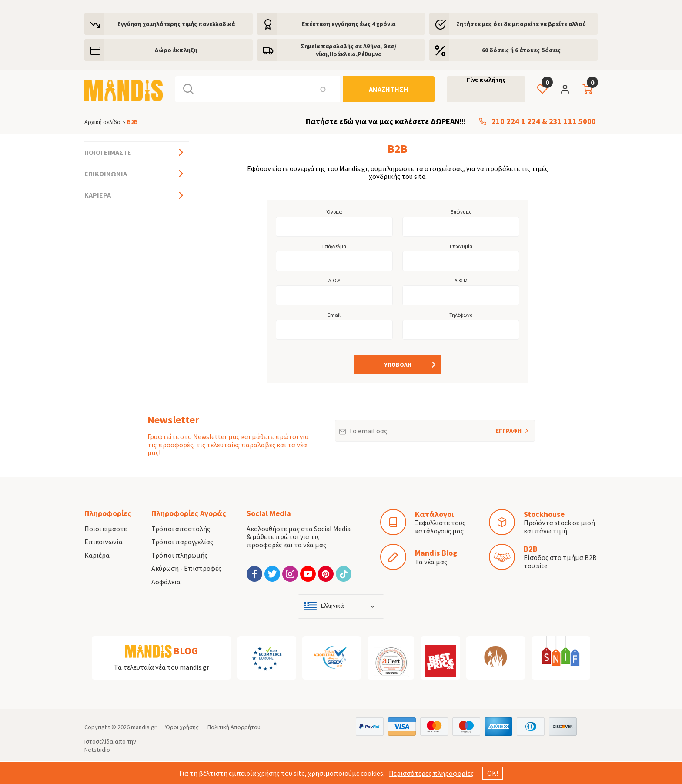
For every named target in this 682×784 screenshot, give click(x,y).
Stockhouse (544, 514)
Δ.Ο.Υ (334, 281)
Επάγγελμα (334, 246)
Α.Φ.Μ (461, 281)
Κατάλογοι (434, 514)
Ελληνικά (333, 606)
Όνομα (334, 212)
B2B (531, 549)
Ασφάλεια (166, 582)
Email (334, 315)
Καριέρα (98, 195)
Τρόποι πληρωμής (179, 555)
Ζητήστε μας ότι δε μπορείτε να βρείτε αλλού (521, 24)
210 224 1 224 (516, 122)
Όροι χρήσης (182, 727)
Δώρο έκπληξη (176, 50)
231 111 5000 (572, 122)
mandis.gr (144, 727)
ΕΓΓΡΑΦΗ (497, 427)
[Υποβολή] (398, 365)
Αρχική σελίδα (103, 122)
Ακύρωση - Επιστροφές (186, 568)
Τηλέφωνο (461, 315)
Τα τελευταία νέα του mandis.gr (162, 667)
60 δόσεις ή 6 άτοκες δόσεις (521, 50)
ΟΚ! (493, 773)
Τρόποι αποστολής (181, 529)
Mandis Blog (436, 553)
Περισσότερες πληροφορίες (431, 773)
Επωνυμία (461, 246)
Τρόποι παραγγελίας (182, 542)
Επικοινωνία (106, 174)
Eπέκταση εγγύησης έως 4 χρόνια (349, 24)
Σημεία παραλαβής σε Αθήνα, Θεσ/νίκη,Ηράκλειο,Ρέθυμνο (349, 50)
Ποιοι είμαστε (108, 152)
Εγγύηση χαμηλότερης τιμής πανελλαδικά (176, 24)
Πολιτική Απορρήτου (234, 727)
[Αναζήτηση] (389, 89)
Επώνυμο (461, 212)
